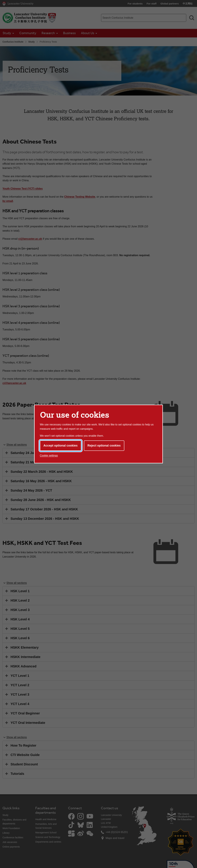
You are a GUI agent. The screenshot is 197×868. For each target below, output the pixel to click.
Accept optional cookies (61, 446)
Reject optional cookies (104, 446)
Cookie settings (49, 456)
